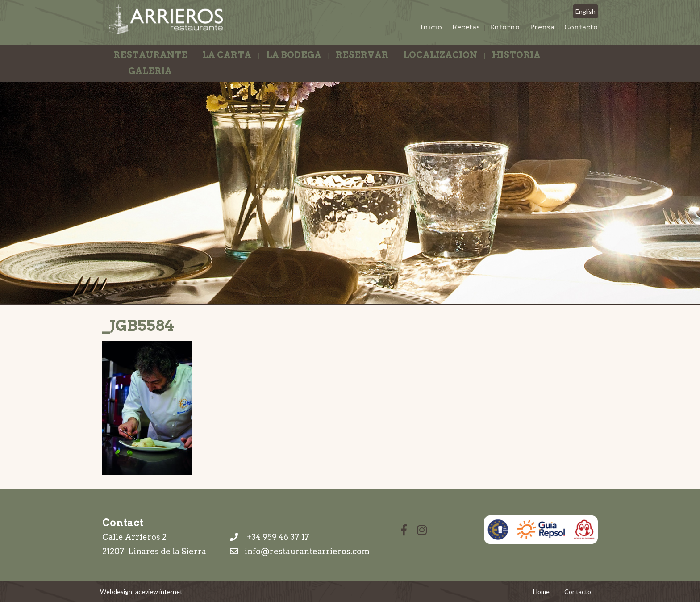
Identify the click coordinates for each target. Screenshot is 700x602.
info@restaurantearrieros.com (307, 551)
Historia (516, 55)
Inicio (431, 27)
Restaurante (150, 55)
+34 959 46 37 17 (269, 537)
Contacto (581, 27)
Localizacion (440, 55)
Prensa (542, 27)
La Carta (227, 55)
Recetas (466, 27)
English (585, 11)
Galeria (150, 71)
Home (541, 592)
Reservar (362, 55)
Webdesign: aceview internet (141, 592)
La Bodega (294, 55)
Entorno (505, 27)
